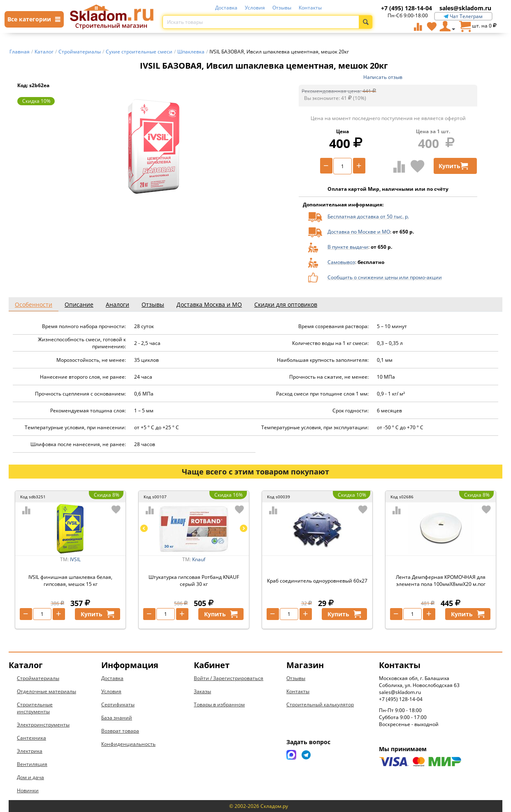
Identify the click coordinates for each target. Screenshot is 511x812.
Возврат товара (120, 731)
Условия (255, 8)
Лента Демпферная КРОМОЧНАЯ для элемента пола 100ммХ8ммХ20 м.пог (441, 581)
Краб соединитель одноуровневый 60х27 (317, 581)
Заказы (202, 691)
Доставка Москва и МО (209, 304)
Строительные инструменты (35, 708)
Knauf (199, 559)
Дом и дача (30, 777)
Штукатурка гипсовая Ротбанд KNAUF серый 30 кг (194, 581)
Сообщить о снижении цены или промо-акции (385, 277)
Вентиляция (32, 764)
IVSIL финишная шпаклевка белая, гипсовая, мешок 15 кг (70, 581)
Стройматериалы (38, 678)
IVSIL (75, 559)
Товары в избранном (219, 704)
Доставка (226, 8)
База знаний (117, 718)
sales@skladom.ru (465, 8)
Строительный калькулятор (320, 704)
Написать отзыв (383, 77)
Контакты (310, 8)
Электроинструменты (43, 725)
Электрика (30, 751)
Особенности (34, 304)
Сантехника (31, 738)
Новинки (28, 790)
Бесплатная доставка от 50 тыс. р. (368, 216)
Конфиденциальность (128, 744)
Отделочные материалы (46, 691)
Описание (79, 304)
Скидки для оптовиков (286, 304)
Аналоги (117, 304)
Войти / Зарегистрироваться (229, 678)
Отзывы (282, 8)
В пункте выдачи (348, 247)
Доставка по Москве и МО (359, 232)
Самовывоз (341, 262)
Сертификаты (118, 704)
